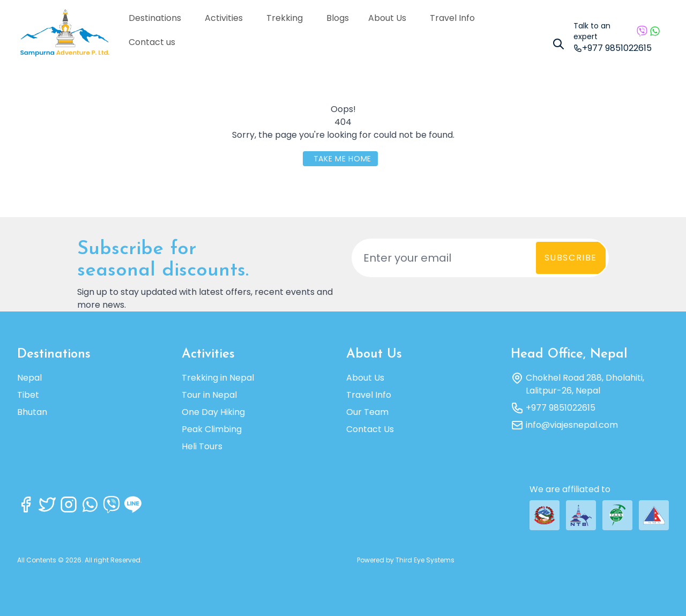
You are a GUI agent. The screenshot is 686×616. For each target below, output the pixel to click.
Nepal (29, 378)
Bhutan (32, 412)
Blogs (338, 18)
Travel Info (456, 18)
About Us (391, 18)
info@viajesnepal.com (572, 425)
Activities (228, 18)
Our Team (367, 412)
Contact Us (370, 429)
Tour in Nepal (209, 395)
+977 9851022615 (561, 408)
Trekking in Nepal (218, 378)
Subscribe (571, 258)
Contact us (152, 42)
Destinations (159, 18)
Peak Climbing (212, 429)
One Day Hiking (213, 412)
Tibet (28, 395)
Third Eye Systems (425, 560)
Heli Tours (202, 446)
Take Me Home (342, 159)
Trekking (288, 18)
